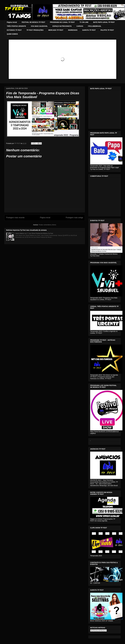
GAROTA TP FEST (89, 30)
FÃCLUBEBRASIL (95, 26)
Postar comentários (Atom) (47, 225)
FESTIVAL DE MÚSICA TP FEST (33, 22)
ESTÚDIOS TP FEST (14, 30)
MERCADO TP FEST (56, 30)
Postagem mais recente (15, 218)
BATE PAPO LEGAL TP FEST (104, 22)
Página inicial (12, 22)
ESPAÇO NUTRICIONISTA (62, 26)
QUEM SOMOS (12, 34)
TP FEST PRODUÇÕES (35, 30)
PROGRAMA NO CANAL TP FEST (62, 22)
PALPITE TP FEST (107, 30)
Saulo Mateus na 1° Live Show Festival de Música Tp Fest (34, 233)
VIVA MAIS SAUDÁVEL (39, 26)
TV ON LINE (84, 22)
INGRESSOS (73, 30)
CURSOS (80, 26)
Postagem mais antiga (74, 218)
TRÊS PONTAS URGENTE (16, 26)
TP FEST (14, 9)
